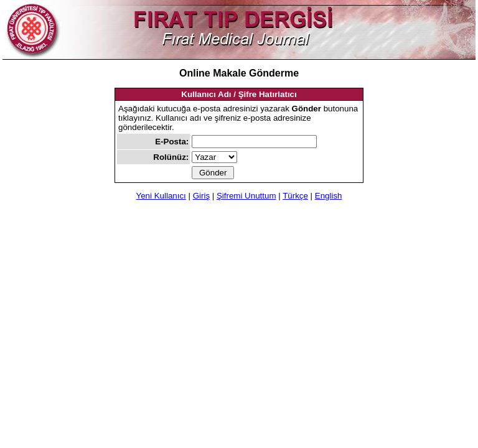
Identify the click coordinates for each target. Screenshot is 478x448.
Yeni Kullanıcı (161, 196)
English (329, 196)
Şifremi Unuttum (246, 196)
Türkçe (295, 196)
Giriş (201, 196)
